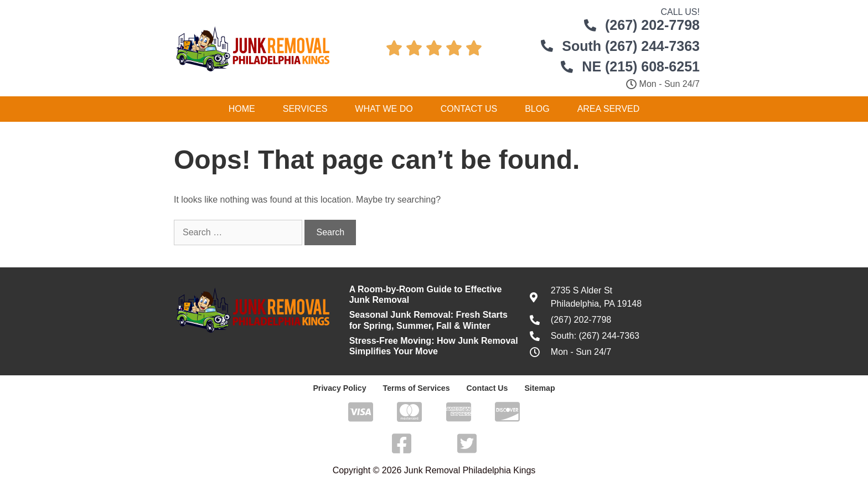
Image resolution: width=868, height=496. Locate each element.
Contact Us (469, 109)
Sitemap (539, 388)
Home (242, 109)
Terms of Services (416, 388)
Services (305, 109)
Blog (537, 109)
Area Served (609, 109)
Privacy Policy (341, 388)
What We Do (384, 109)
